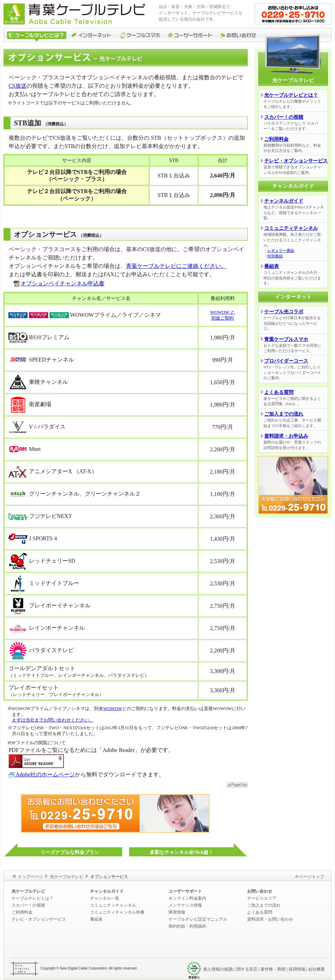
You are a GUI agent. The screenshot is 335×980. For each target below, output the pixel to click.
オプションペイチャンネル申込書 (62, 283)
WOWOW (113, 709)
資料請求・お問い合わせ (270, 919)
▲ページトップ (237, 785)
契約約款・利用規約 (187, 926)
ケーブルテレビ (36, 35)
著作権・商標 (273, 969)
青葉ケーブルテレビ (79, 14)
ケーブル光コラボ (284, 312)
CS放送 (18, 86)
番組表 (271, 266)
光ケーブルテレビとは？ (291, 95)
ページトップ (312, 877)
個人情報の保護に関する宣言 (230, 969)
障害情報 (177, 912)
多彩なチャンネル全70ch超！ (182, 852)
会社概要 (317, 969)
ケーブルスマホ (140, 35)
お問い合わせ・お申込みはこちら (293, 14)
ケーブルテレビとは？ (32, 898)
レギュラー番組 (281, 250)
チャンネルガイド (284, 201)
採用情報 (297, 969)
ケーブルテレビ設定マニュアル (198, 919)
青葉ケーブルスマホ (286, 339)
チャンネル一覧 (105, 898)
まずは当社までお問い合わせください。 (53, 720)
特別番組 (275, 256)
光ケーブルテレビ (67, 877)
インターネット (92, 35)
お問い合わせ (238, 35)
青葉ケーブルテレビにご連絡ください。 (176, 266)
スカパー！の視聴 (284, 117)
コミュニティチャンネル (291, 228)
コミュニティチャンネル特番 (117, 912)
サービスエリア (262, 898)
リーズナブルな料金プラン (70, 852)
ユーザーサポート (190, 35)
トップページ (30, 877)
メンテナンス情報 (185, 905)
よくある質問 (279, 392)
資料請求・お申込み (286, 436)
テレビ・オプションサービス (296, 161)
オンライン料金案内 (187, 898)
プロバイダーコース (286, 361)
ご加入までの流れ (284, 414)
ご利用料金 (276, 139)
